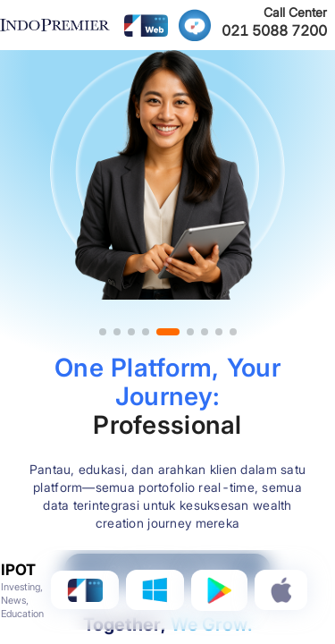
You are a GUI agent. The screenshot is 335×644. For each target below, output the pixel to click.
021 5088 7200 (274, 30)
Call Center (295, 12)
